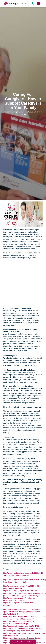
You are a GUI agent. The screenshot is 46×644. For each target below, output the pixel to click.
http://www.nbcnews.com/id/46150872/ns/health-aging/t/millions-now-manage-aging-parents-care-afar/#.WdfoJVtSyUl (22, 612)
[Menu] (39, 3)
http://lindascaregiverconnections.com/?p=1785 (21, 626)
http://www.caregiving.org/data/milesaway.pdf (20, 591)
